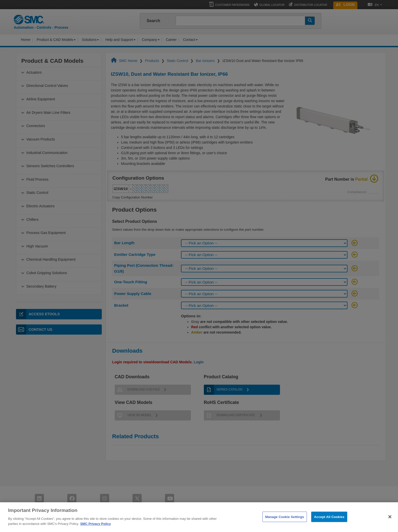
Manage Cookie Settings (285, 523)
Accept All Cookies (329, 523)
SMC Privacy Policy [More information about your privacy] (96, 530)
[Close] (390, 523)
